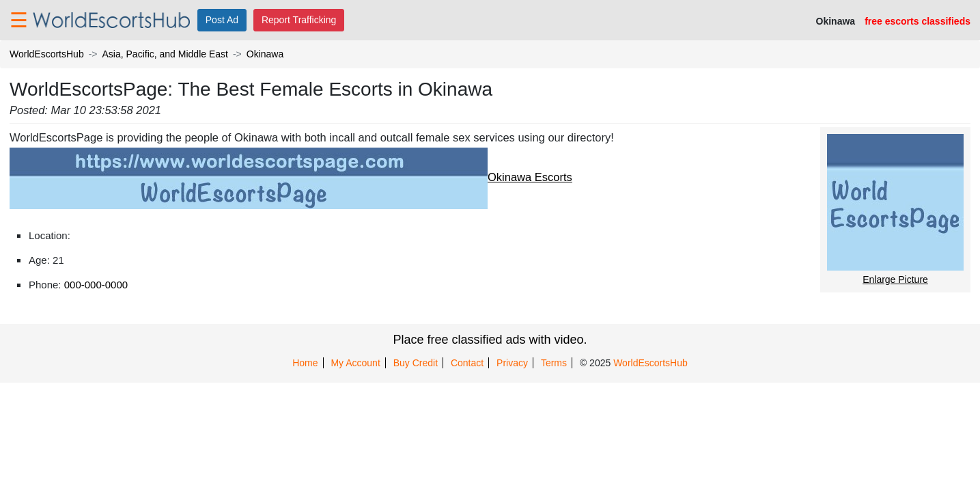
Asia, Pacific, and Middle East (165, 54)
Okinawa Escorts (291, 177)
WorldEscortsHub (47, 54)
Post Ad (222, 20)
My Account (355, 363)
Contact (467, 363)
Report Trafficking (299, 20)
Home (305, 363)
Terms (554, 363)
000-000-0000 (96, 285)
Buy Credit (416, 363)
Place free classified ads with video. (490, 340)
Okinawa (265, 54)
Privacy (512, 363)
